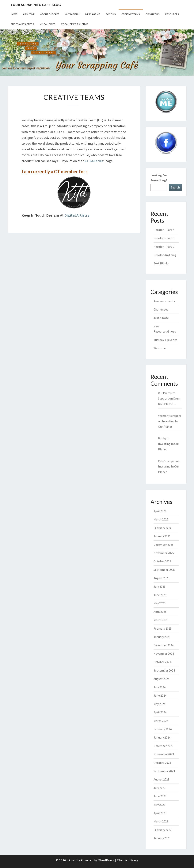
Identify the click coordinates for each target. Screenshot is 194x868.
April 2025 (160, 612)
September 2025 (164, 570)
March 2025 (161, 620)
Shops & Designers (22, 24)
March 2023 (161, 821)
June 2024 (160, 695)
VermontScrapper (170, 416)
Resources (172, 14)
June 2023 (160, 796)
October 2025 (162, 561)
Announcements (164, 301)
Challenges (161, 309)
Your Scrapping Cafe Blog (36, 5)
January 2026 (162, 536)
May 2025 (159, 603)
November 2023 (164, 754)
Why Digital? (72, 14)
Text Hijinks (161, 263)
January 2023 (162, 838)
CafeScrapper (167, 461)
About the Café (50, 14)
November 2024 (164, 654)
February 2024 (163, 729)
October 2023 (162, 763)
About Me (29, 14)
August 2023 (161, 779)
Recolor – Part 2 (164, 247)
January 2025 (162, 637)
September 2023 (164, 771)
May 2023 (159, 805)
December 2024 (164, 645)
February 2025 (163, 628)
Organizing (153, 14)
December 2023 (164, 746)
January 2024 (162, 737)
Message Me (93, 14)
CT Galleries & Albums (75, 24)
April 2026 (160, 511)
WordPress (106, 860)
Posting (111, 14)
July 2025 (160, 587)
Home (14, 14)
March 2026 (161, 519)
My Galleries (48, 24)
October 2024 (162, 662)
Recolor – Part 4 (164, 230)
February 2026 (163, 528)
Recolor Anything (165, 255)
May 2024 (159, 704)
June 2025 (160, 595)
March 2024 (161, 721)
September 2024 (164, 670)
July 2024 (160, 687)
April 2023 (160, 813)
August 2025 (161, 578)
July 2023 (160, 788)
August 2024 (161, 679)
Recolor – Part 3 (164, 238)
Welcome (160, 348)
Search (175, 187)
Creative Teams (131, 14)
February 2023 (163, 830)
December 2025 (164, 545)
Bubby (162, 438)
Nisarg (133, 860)
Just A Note (161, 318)
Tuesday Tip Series (165, 340)
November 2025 (164, 553)
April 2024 (160, 712)
